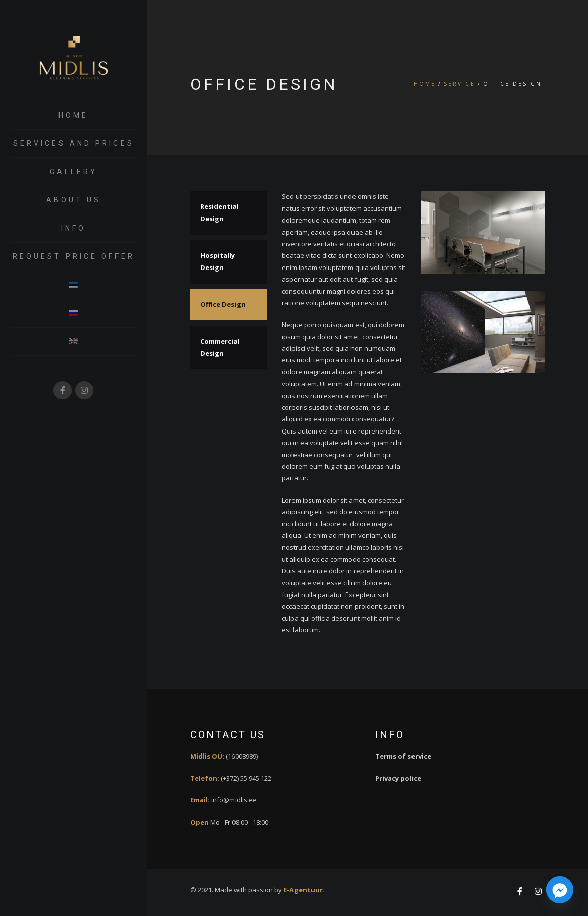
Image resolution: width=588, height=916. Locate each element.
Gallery (74, 172)
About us (74, 200)
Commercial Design (220, 347)
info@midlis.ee (234, 800)
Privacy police (398, 778)
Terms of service (403, 756)
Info (73, 228)
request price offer (74, 256)
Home (73, 115)
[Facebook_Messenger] (560, 890)
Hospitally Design (218, 261)
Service (459, 84)
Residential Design (219, 212)
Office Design (223, 304)
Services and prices (74, 143)
